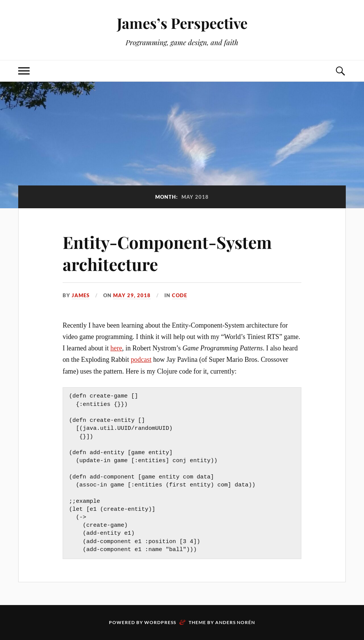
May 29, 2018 (132, 295)
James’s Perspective (182, 23)
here (116, 348)
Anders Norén (235, 622)
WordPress (160, 622)
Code (180, 295)
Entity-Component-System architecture (167, 253)
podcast (141, 360)
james (81, 295)
